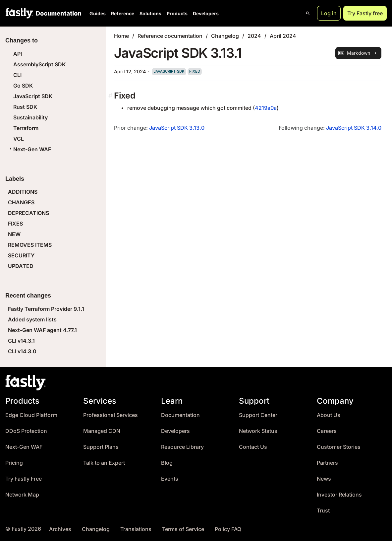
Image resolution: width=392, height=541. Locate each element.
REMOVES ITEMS (30, 245)
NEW (14, 234)
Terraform (26, 128)
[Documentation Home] (57, 13)
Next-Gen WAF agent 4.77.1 (42, 330)
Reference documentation (170, 36)
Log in (329, 13)
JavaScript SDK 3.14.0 (354, 128)
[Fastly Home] (19, 13)
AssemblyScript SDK (39, 64)
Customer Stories (339, 447)
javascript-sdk (169, 71)
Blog (167, 463)
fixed (195, 71)
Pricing (14, 463)
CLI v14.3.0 (22, 351)
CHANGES (21, 202)
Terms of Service (183, 529)
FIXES (15, 224)
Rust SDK (25, 107)
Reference (123, 13)
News (324, 479)
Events (170, 479)
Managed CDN (102, 431)
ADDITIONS (23, 192)
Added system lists (32, 319)
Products (177, 13)
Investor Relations (339, 495)
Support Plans (101, 447)
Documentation (180, 415)
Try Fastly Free (24, 479)
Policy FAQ (228, 529)
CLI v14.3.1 (21, 341)
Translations (136, 529)
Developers (206, 13)
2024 (254, 36)
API (18, 54)
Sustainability (30, 117)
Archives (60, 529)
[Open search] (308, 13)
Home (121, 36)
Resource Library (182, 447)
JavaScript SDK (33, 96)
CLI (17, 75)
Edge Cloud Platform (31, 415)
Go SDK (23, 86)
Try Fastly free (365, 13)
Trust (323, 511)
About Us (329, 415)
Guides (98, 13)
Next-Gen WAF (29, 149)
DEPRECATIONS (28, 213)
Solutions (150, 13)
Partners (327, 463)
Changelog (225, 36)
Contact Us (253, 447)
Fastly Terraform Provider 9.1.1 (46, 309)
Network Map (22, 495)
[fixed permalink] (111, 96)
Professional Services (111, 415)
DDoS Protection (26, 431)
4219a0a (266, 108)
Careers (327, 431)
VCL (19, 139)
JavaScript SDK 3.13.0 (177, 128)
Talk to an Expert (104, 463)
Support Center (258, 415)
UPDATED (21, 266)
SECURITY (21, 255)
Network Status (258, 431)
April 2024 (283, 36)
